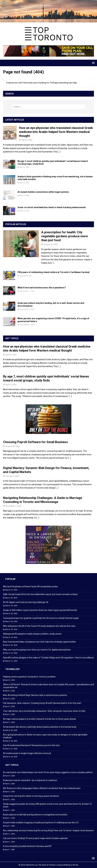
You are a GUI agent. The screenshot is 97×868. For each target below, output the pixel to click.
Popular (10, 579)
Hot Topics (12, 338)
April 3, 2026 (10, 691)
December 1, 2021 (27, 291)
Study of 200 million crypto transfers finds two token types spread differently (40, 610)
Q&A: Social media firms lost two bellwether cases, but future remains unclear (40, 594)
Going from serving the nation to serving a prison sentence (31, 796)
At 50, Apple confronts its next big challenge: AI (26, 602)
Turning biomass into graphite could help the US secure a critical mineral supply (41, 618)
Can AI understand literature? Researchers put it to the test (31, 745)
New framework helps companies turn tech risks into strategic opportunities (39, 642)
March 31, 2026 (11, 590)
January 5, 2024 (12, 476)
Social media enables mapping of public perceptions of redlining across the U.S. (41, 823)
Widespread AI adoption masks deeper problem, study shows (32, 634)
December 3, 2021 (27, 325)
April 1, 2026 (10, 722)
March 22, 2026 (11, 653)
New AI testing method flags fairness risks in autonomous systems (35, 695)
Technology (13, 669)
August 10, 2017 (26, 276)
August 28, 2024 (13, 446)
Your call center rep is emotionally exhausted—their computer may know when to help (44, 711)
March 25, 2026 (11, 622)
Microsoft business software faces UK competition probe (30, 586)
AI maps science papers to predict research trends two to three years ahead (39, 719)
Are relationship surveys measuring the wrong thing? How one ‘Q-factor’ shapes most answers (48, 830)
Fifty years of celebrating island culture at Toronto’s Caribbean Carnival (54, 272)
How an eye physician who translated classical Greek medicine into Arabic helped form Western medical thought (56, 132)
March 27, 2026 (11, 749)
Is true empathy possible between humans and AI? (27, 846)
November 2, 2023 (13, 506)
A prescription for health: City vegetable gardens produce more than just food (64, 236)
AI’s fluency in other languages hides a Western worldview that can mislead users (42, 788)
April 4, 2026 (10, 680)
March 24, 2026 (11, 637)
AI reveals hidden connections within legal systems (43, 192)
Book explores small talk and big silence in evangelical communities (35, 815)
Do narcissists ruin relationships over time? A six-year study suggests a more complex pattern (48, 772)
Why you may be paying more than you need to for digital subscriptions (37, 650)
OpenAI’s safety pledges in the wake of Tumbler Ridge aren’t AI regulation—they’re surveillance (48, 658)
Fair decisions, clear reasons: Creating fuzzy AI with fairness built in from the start (42, 703)
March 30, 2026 (11, 598)
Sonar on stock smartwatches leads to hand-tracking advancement (52, 207)
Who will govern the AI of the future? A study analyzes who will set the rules (39, 626)
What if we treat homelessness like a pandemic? (42, 288)
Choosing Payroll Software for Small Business (35, 442)
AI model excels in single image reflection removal (27, 753)
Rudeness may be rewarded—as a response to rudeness (30, 780)
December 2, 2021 (27, 309)
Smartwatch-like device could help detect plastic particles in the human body (40, 727)
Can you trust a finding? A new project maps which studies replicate (35, 838)
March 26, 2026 (11, 614)
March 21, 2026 (11, 661)
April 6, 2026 (27, 140)
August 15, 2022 (51, 244)
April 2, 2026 (10, 699)
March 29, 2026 (11, 606)
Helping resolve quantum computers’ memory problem (29, 677)
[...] (59, 152)
